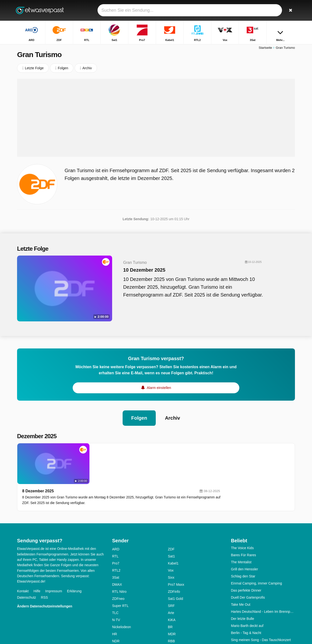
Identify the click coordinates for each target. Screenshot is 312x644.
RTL (115, 526)
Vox (171, 541)
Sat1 (171, 526)
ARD (116, 519)
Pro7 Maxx (176, 555)
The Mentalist (241, 532)
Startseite (265, 48)
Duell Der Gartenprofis (248, 568)
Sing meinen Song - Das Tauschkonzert (261, 610)
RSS (44, 567)
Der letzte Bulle (243, 589)
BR (170, 597)
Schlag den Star (243, 546)
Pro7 (116, 534)
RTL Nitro (119, 562)
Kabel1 (173, 534)
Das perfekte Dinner (246, 561)
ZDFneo (118, 569)
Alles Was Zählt (243, 617)
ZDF (171, 519)
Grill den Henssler (245, 539)
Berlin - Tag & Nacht (246, 603)
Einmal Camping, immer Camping (257, 554)
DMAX (117, 555)
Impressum (54, 561)
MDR (172, 604)
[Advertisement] (156, 118)
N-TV (116, 590)
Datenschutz (27, 567)
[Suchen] (290, 10)
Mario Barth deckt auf (247, 596)
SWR (172, 618)
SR (114, 618)
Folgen (139, 417)
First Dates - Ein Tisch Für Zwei (255, 624)
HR (115, 604)
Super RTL (120, 576)
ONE (172, 625)
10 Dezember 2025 (142, 270)
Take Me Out (241, 575)
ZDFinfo (174, 562)
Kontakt (23, 561)
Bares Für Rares (244, 525)
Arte (171, 583)
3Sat (116, 548)
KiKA (172, 590)
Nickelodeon (122, 597)
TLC (115, 583)
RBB (171, 611)
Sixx (171, 548)
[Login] (273, 10)
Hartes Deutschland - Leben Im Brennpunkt (263, 582)
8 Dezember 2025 (107, 449)
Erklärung (74, 561)
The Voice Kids (242, 518)
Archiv (173, 417)
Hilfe (37, 561)
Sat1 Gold (175, 569)
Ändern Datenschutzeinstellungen (45, 576)
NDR (116, 611)
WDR (116, 625)
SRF (171, 576)
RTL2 (116, 541)
